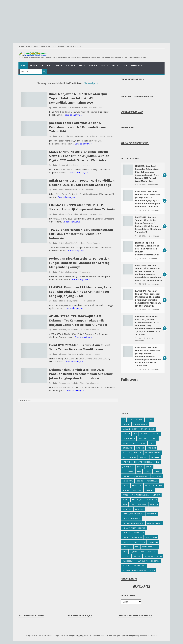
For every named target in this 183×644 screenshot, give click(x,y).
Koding (140, 481)
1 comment (85, 165)
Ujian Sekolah (128, 561)
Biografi (126, 434)
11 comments (85, 272)
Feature (142, 443)
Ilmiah (57, 65)
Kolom (70, 65)
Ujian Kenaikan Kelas (153, 556)
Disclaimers (58, 47)
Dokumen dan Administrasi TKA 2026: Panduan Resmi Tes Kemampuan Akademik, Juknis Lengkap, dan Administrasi (81, 374)
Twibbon (137, 556)
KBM (139, 471)
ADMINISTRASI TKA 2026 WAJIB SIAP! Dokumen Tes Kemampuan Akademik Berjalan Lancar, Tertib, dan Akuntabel (78, 320)
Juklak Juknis (128, 467)
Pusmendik (153, 542)
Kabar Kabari (128, 471)
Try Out (126, 556)
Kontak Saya (32, 47)
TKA (82, 330)
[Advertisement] (91, 20)
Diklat (67, 136)
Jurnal (149, 467)
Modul (125, 500)
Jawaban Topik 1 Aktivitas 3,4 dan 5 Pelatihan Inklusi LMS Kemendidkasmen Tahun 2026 (79, 127)
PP (124, 65)
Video (152, 570)
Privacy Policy (74, 47)
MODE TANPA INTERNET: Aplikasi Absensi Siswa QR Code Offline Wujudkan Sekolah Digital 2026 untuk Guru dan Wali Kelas (79, 156)
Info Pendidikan (65, 107)
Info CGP (126, 453)
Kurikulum (137, 486)
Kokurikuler (152, 481)
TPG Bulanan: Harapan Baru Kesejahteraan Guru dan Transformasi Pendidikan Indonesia (81, 234)
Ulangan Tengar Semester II (134, 570)
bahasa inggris (147, 429)
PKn (147, 537)
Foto (152, 443)
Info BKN (140, 448)
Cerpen (154, 438)
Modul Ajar (137, 500)
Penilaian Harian (154, 523)
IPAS (157, 462)
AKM (130, 420)
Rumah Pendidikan (150, 547)
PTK (135, 542)
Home (21, 47)
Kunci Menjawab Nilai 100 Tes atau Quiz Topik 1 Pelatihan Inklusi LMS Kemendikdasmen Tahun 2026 (78, 98)
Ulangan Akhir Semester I (149, 561)
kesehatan (157, 476)
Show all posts (92, 83)
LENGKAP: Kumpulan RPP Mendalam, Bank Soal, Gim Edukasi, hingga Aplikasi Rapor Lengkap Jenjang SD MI (80, 292)
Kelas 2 (148, 471)
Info (114, 65)
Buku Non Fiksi (129, 438)
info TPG (126, 462)
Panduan (154, 504)
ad (124, 420)
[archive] (131, 602)
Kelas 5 (157, 471)
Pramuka (126, 542)
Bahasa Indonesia (130, 429)
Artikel (61, 136)
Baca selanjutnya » (73, 115)
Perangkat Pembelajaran (133, 533)
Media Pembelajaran (141, 495)
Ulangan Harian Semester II (134, 566)
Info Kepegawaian (153, 453)
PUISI (74, 354)
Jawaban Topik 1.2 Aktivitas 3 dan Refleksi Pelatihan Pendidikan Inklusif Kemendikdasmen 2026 (147, 249)
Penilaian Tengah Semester (134, 528)
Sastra (44, 65)
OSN (132, 504)
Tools (92, 65)
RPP (137, 547)
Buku (33, 65)
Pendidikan (152, 514)
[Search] (31, 72)
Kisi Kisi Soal (128, 481)
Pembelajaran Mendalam (133, 514)
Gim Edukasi (127, 448)
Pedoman (139, 509)
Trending (136, 65)
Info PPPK (155, 457)
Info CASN (152, 448)
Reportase (127, 547)
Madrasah (137, 490)
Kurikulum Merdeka (154, 486)
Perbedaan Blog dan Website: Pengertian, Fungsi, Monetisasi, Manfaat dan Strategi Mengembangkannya (80, 263)
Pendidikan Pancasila (131, 518)
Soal (103, 65)
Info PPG (83, 214)
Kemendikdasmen (79, 107)
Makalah (149, 490)
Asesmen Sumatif (140, 424)
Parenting (127, 509)
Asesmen (63, 330)
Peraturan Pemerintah (132, 537)
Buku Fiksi (155, 434)
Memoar (156, 495)
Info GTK (62, 214)
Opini (125, 504)
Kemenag (126, 476)
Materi (125, 495)
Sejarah (134, 552)
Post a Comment (95, 107)
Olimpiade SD (151, 500)
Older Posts (26, 400)
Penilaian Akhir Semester (133, 523)
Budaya (144, 434)
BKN (135, 434)
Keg (81, 65)
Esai (133, 443)
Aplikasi (62, 165)
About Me (46, 47)
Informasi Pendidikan (143, 462)
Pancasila (142, 504)
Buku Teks (143, 438)
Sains (125, 552)
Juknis (140, 467)
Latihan (126, 490)
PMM (155, 537)
